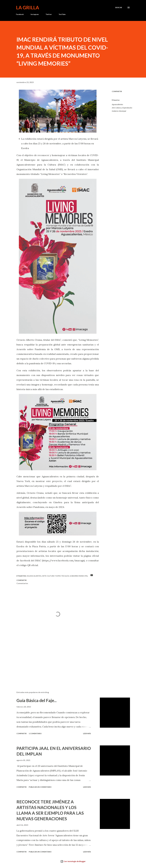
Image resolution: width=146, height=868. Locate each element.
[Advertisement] (56, 662)
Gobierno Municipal (119, 111)
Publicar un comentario (40, 787)
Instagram (35, 14)
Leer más (87, 733)
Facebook (20, 14)
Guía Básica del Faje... (37, 700)
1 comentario (35, 733)
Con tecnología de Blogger (73, 861)
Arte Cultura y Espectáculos (122, 108)
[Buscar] (119, 8)
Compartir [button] (117, 91)
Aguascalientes (117, 104)
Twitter (49, 14)
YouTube (62, 14)
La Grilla (28, 8)
